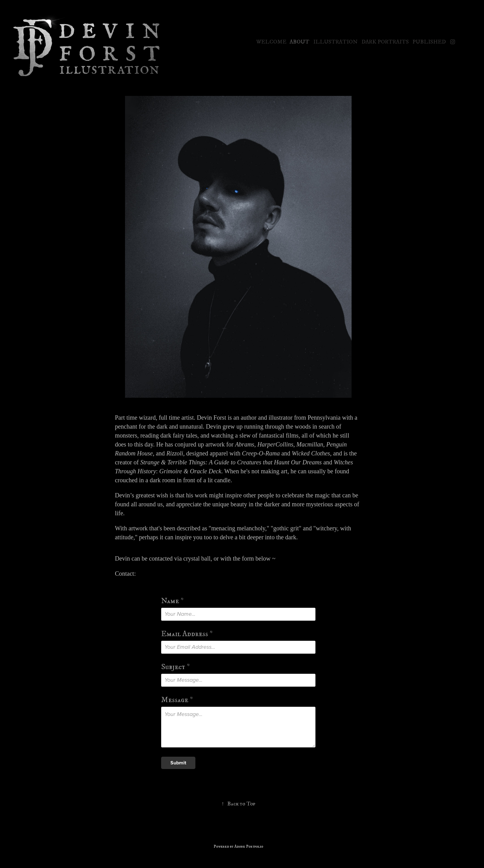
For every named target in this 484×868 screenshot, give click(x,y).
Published (429, 42)
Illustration (335, 42)
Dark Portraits (385, 42)
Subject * (175, 667)
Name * (172, 601)
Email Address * (187, 634)
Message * (177, 700)
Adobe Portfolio (249, 846)
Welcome (271, 42)
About (299, 42)
